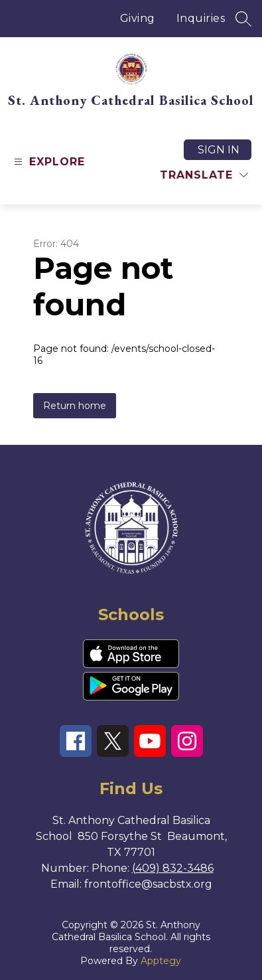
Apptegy (161, 961)
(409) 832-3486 (173, 868)
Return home (75, 406)
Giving (138, 18)
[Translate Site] (204, 175)
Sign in (219, 150)
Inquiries (201, 18)
